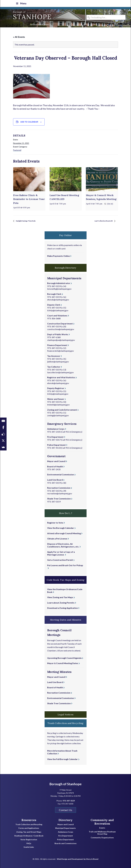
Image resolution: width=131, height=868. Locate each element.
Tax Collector (54, 366)
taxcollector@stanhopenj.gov (60, 372)
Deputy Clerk (54, 304)
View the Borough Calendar (61, 528)
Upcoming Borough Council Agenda (64, 658)
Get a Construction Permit (60, 560)
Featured (17, 150)
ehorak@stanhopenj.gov (58, 299)
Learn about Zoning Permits (61, 602)
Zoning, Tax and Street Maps (29, 832)
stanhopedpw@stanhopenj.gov (61, 340)
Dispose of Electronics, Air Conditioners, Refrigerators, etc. (63, 545)
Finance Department (57, 345)
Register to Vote (55, 522)
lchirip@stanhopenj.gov (58, 310)
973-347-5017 (54, 439)
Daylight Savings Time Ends (29, 221)
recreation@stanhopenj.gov (60, 493)
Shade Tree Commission (59, 498)
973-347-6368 (54, 337)
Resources (29, 820)
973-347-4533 (54, 447)
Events (102, 828)
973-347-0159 (54, 286)
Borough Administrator (59, 283)
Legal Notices (66, 714)
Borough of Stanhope (20, 18)
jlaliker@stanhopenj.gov (58, 361)
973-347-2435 (54, 469)
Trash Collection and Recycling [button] (65, 723)
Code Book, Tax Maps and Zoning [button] (66, 580)
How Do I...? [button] (66, 513)
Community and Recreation (102, 821)
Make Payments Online (58, 256)
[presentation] (29, 179)
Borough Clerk (54, 294)
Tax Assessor (54, 356)
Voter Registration (29, 839)
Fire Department (55, 437)
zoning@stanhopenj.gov (58, 415)
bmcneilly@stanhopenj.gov (59, 289)
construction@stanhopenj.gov (61, 329)
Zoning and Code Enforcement (62, 409)
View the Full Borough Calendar (62, 759)
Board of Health (55, 466)
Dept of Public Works (58, 334)
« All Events (19, 37)
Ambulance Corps (56, 429)
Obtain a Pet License (57, 538)
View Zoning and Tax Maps (60, 597)
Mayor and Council (56, 461)
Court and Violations (57, 315)
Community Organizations (102, 837)
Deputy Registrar (56, 388)
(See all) (110, 203)
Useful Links (29, 847)
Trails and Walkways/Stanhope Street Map (102, 833)
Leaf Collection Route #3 (101, 221)
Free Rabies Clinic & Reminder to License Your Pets (29, 199)
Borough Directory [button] (65, 267)
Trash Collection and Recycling (29, 824)
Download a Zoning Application (62, 608)
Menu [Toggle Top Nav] (20, 3)
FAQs (29, 843)
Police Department (56, 445)
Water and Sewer (56, 399)
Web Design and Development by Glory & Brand (78, 859)
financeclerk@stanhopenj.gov (61, 351)
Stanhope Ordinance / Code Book (29, 835)
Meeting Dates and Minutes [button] (66, 619)
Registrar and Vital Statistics (61, 377)
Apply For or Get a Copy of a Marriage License (61, 553)
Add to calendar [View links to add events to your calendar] (29, 122)
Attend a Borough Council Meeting (64, 533)
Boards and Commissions (66, 843)
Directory (65, 820)
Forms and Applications (29, 828)
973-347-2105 (54, 431)
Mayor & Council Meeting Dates (63, 663)
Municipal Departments (65, 828)
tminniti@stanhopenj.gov (58, 404)
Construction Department (60, 323)
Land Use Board (55, 480)
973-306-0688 (54, 318)
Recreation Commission (59, 488)
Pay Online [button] (65, 235)
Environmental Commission (61, 474)
